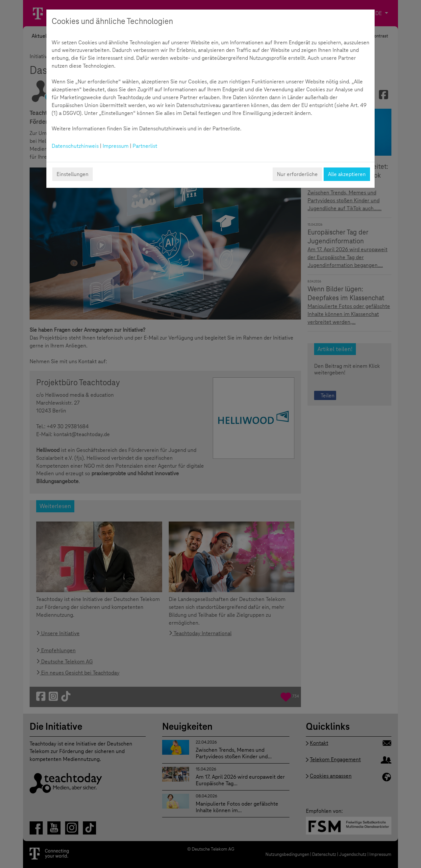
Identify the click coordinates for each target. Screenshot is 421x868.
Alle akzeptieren (347, 174)
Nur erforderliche (297, 174)
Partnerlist (145, 146)
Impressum (116, 146)
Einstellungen (73, 174)
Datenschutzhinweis (75, 146)
